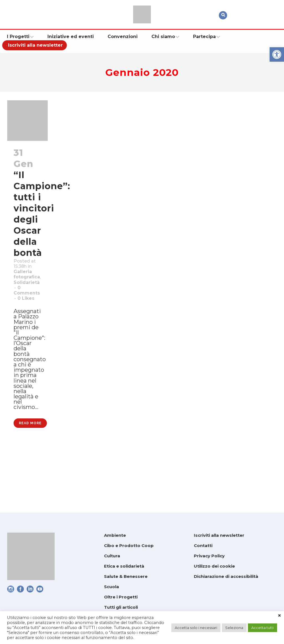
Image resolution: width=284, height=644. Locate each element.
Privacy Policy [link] (209, 556)
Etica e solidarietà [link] (124, 566)
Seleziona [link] (234, 628)
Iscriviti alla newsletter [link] (219, 535)
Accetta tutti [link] (263, 628)
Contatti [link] (203, 546)
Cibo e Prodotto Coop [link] (129, 546)
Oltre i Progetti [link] (121, 597)
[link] (277, 54)
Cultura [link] (112, 556)
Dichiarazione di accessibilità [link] (226, 576)
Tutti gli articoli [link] (121, 607)
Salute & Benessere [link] (126, 576)
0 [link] (28, 320)
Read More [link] (30, 481)
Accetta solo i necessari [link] (196, 628)
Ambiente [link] (115, 535)
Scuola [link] (111, 587)
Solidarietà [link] (30, 298)
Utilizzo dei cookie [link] (214, 566)
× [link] (279, 616)
